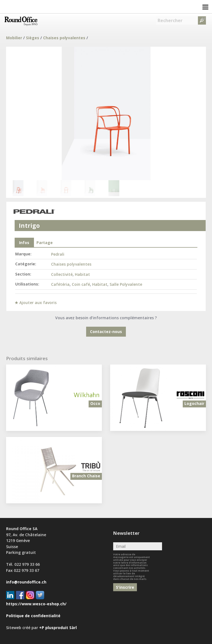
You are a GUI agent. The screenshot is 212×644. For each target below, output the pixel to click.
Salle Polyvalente (126, 284)
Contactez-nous (106, 332)
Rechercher (170, 20)
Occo (95, 403)
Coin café (81, 284)
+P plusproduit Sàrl (58, 628)
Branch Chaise (86, 476)
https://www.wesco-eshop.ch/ (36, 604)
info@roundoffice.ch (26, 582)
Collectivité (62, 274)
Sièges (33, 38)
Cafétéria (60, 284)
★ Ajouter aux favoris (36, 303)
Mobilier (14, 38)
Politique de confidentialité (33, 616)
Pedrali (58, 254)
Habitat (82, 274)
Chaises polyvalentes (64, 38)
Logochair (194, 403)
